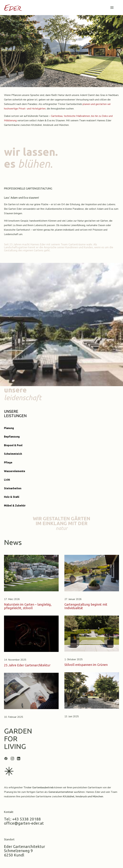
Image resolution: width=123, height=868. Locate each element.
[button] (112, 8)
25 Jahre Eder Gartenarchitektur (27, 665)
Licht (7, 480)
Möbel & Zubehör (15, 506)
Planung (9, 428)
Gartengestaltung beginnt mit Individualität (86, 606)
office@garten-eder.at (24, 823)
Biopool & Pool (13, 445)
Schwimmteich (13, 454)
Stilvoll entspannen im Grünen (86, 665)
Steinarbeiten (13, 488)
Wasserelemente (15, 471)
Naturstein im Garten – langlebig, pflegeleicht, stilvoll (28, 606)
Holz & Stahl (12, 497)
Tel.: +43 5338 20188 (22, 819)
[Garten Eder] (13, 8)
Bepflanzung (12, 437)
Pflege (8, 462)
